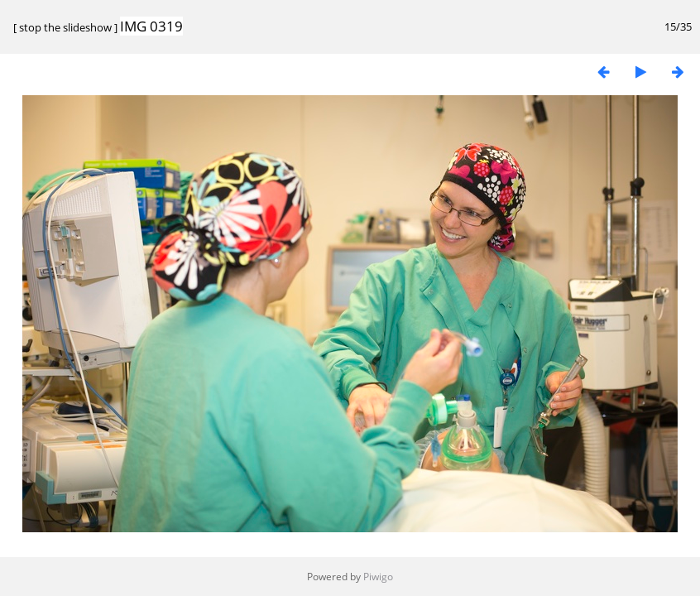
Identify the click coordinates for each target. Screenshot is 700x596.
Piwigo (378, 577)
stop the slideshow (65, 27)
